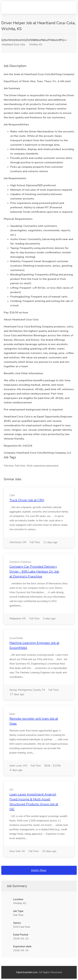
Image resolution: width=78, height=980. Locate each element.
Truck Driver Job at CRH (27, 500)
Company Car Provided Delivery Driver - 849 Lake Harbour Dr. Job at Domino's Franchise (34, 571)
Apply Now (39, 870)
